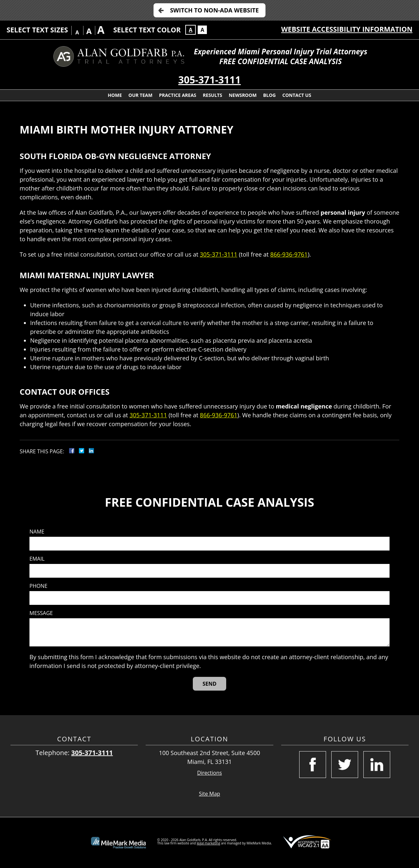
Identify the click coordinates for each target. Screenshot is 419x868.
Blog (270, 95)
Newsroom (243, 95)
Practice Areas (178, 95)
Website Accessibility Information (347, 29)
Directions (209, 773)
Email (37, 559)
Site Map (210, 794)
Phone (38, 586)
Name (37, 532)
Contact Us (297, 95)
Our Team (140, 95)
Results (213, 95)
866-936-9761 (289, 254)
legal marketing (209, 843)
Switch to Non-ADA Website (214, 10)
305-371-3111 (210, 80)
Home (115, 95)
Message (41, 613)
